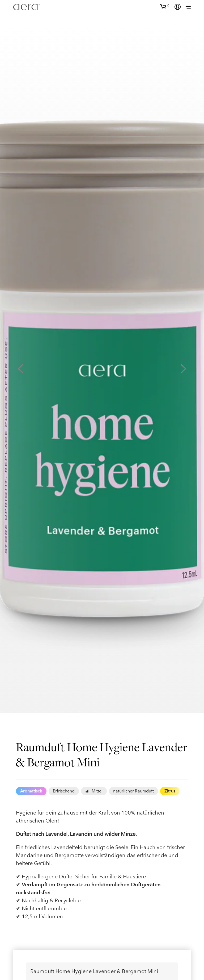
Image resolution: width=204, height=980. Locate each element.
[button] (165, 6)
